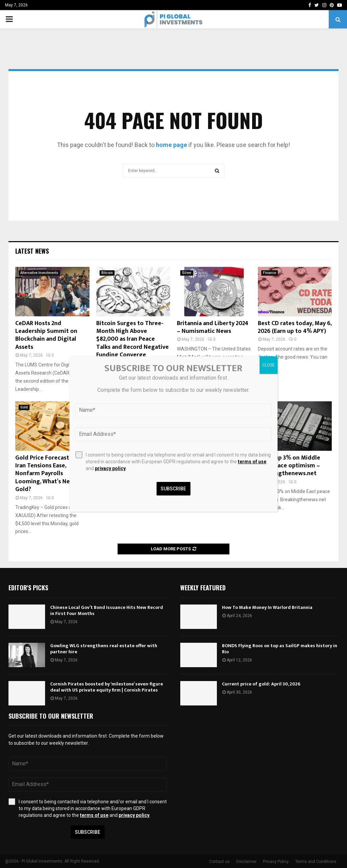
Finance (270, 273)
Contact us (219, 862)
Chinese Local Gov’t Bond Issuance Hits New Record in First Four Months (107, 610)
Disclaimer (246, 862)
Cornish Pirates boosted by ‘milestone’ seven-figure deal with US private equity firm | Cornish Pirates (107, 687)
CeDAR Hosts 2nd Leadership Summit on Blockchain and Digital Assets (46, 335)
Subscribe (88, 832)
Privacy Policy (276, 862)
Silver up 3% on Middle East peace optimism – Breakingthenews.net (289, 466)
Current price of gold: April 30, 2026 (261, 684)
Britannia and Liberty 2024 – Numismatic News (213, 327)
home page (171, 145)
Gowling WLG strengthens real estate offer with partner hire (104, 649)
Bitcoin (107, 273)
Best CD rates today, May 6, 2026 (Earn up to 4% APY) (295, 327)
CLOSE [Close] (269, 365)
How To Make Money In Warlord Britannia (267, 607)
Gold (24, 407)
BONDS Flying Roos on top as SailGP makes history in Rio (280, 649)
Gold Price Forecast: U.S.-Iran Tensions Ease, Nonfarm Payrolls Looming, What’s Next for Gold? (50, 474)
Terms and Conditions (316, 862)
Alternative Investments (39, 273)
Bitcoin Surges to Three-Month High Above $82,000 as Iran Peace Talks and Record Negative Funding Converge (132, 339)
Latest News (32, 251)
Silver (187, 273)
